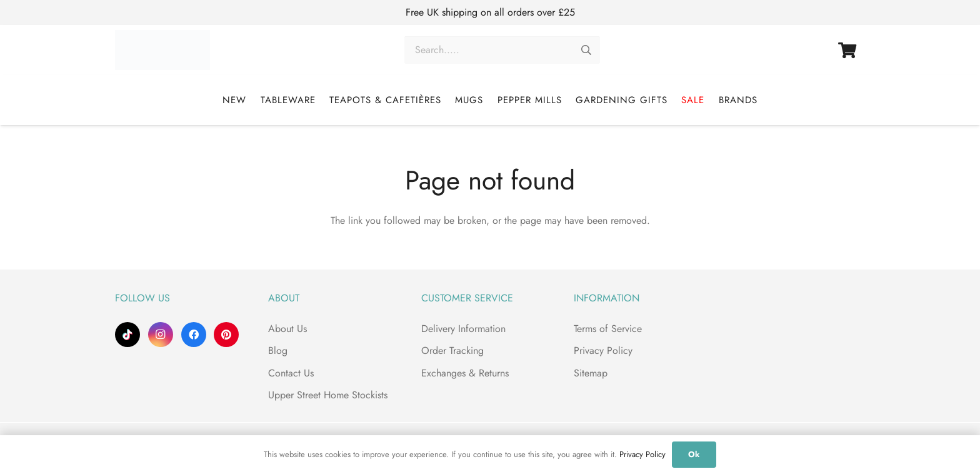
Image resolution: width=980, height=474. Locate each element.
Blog (278, 350)
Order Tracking (452, 350)
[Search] (586, 50)
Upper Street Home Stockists (328, 395)
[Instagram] (161, 335)
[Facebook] (194, 335)
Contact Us (291, 373)
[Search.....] (502, 50)
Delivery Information (463, 329)
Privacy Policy (603, 350)
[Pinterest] (226, 335)
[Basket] (847, 50)
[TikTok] (127, 335)
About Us (287, 329)
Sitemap (591, 373)
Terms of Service (608, 329)
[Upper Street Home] (167, 50)
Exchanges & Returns (465, 373)
